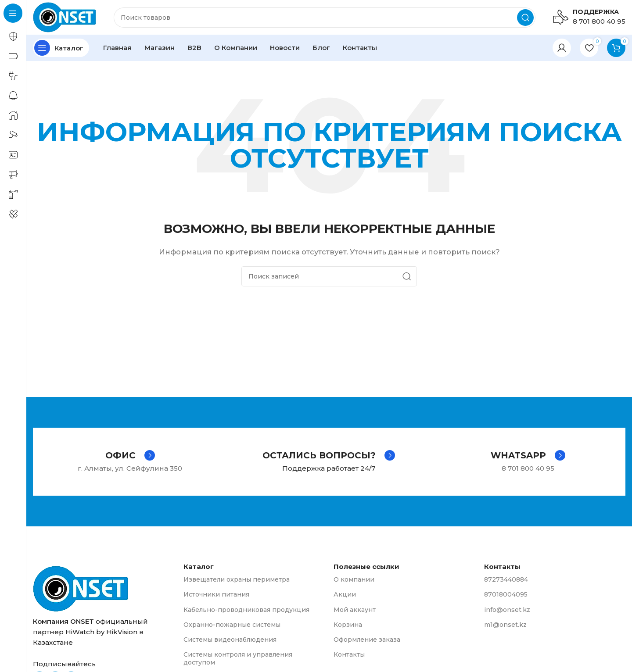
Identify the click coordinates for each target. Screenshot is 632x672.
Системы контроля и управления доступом (238, 659)
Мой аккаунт (355, 610)
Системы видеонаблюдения (230, 640)
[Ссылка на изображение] (81, 588)
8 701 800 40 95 (599, 22)
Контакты (349, 655)
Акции (345, 595)
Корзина (348, 625)
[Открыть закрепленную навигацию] (61, 48)
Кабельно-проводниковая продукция (246, 610)
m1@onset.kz (505, 625)
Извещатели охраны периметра (237, 580)
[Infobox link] (130, 456)
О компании (354, 580)
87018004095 (506, 595)
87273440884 (506, 580)
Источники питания (216, 595)
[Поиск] (325, 18)
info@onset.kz (507, 610)
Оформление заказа (367, 640)
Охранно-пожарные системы (232, 625)
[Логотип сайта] (65, 17)
